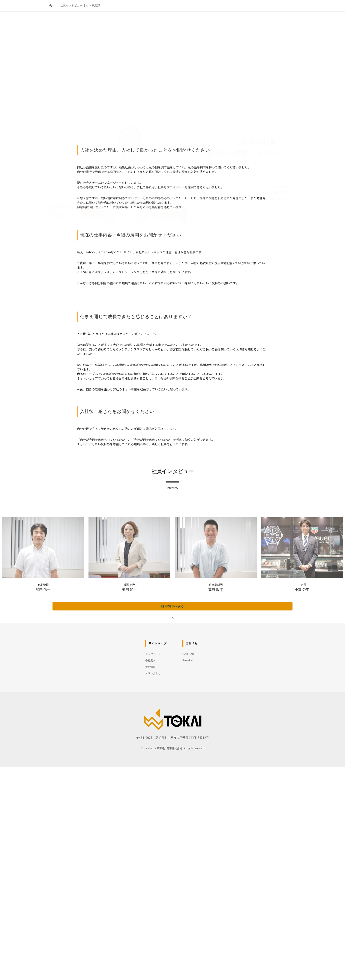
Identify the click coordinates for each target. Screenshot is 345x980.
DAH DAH (188, 654)
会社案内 (230, 7)
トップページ (203, 7)
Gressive (187, 661)
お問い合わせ (281, 7)
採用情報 (254, 7)
